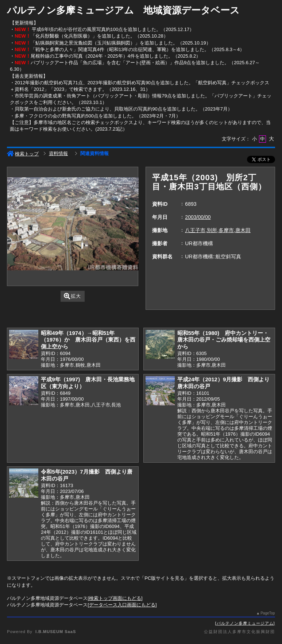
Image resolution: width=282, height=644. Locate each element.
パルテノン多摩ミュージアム (245, 623)
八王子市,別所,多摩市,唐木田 (218, 230)
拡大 (72, 296)
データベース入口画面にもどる (122, 605)
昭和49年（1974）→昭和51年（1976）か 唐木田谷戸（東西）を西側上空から (88, 340)
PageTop (268, 613)
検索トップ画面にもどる (115, 598)
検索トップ (23, 154)
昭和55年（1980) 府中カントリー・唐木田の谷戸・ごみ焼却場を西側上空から (224, 340)
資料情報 (58, 153)
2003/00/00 (198, 217)
